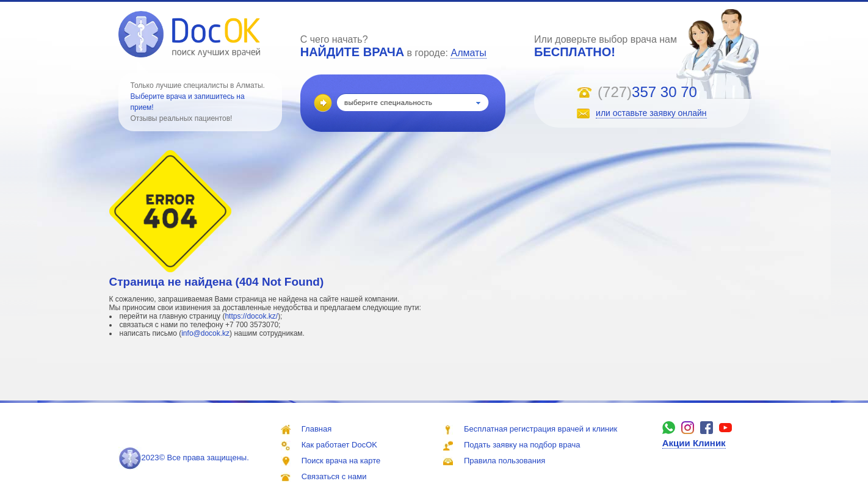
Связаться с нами (334, 476)
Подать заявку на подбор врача (522, 445)
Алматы (468, 53)
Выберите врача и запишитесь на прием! (188, 102)
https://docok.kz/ (251, 316)
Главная (316, 429)
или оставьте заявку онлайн (651, 113)
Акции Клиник (694, 443)
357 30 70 (664, 92)
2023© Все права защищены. (184, 458)
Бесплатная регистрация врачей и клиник (541, 429)
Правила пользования (505, 461)
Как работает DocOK (339, 445)
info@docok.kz (205, 333)
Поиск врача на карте (341, 461)
